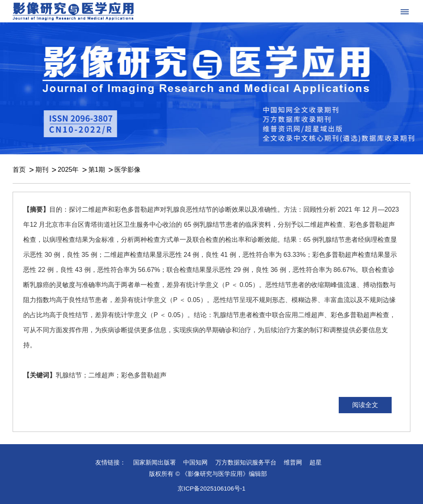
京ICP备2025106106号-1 (211, 488)
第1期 (97, 170)
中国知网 (195, 462)
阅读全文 (365, 405)
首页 (19, 170)
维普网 (293, 462)
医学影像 (127, 170)
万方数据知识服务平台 (246, 462)
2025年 (68, 170)
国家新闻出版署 (155, 462)
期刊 (42, 170)
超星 (316, 462)
